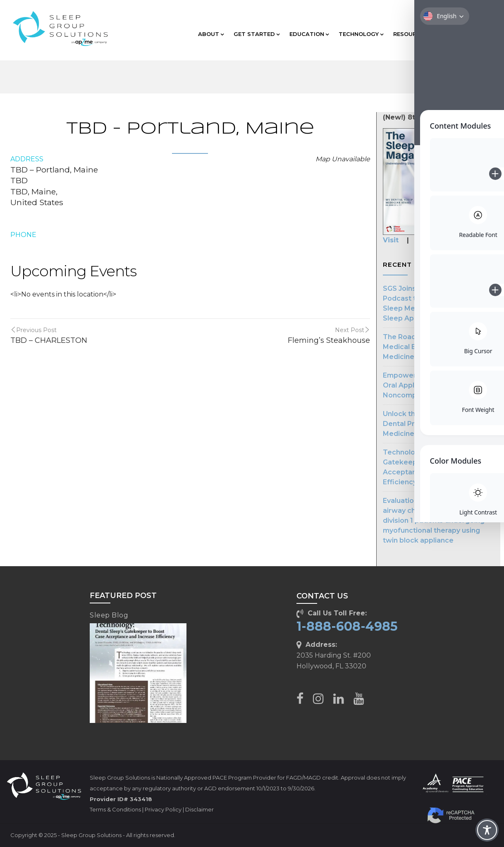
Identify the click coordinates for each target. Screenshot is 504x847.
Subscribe (433, 240)
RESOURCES (413, 34)
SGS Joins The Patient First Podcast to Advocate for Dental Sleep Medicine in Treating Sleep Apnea (437, 303)
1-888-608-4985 (347, 626)
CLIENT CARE (463, 34)
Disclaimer (199, 809)
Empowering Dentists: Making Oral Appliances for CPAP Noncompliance (434, 385)
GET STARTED (257, 34)
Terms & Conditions (115, 809)
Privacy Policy (163, 809)
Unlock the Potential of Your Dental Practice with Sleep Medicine (431, 424)
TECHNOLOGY (361, 34)
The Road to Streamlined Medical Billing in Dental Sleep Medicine (434, 347)
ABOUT (211, 34)
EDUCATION (309, 34)
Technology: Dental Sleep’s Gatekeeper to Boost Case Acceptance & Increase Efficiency (430, 467)
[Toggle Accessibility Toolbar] (487, 830)
